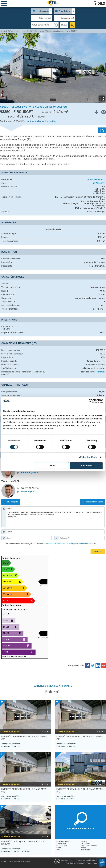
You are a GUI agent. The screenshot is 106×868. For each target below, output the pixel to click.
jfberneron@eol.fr (29, 473)
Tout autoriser (86, 466)
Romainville (85, 850)
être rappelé (12, 502)
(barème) (100, 372)
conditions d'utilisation (55, 544)
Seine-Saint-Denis (96, 179)
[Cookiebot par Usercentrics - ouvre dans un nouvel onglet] (91, 401)
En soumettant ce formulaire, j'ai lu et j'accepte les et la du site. (51, 544)
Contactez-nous (91, 863)
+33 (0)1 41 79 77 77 (30, 488)
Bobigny (84, 841)
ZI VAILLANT (99, 183)
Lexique (80, 863)
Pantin (59, 848)
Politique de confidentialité (86, 860)
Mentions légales (68, 860)
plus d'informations (94, 502)
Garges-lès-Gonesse (89, 846)
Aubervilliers (61, 844)
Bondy (83, 848)
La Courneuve (62, 846)
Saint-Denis (85, 844)
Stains (59, 850)
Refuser (52, 466)
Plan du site (71, 863)
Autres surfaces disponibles (42, 121)
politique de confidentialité (79, 544)
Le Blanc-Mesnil (63, 841)
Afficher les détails (88, 457)
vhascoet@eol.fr (29, 492)
